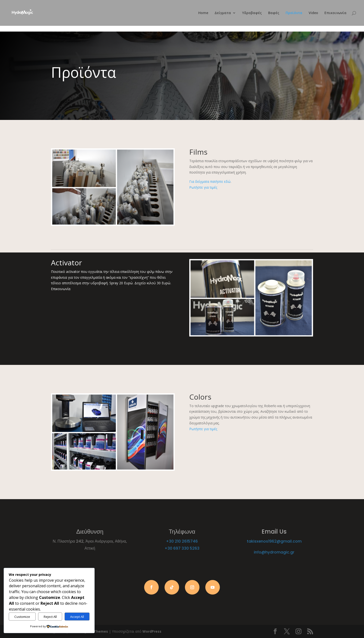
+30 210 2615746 (182, 541)
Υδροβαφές (252, 13)
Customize (22, 617)
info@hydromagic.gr (274, 552)
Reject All (50, 617)
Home (203, 13)
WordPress (152, 631)
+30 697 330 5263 (182, 548)
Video (313, 13)
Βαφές (274, 13)
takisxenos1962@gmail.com (274, 541)
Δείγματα (223, 13)
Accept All (77, 617)
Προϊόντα (294, 13)
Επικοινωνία (335, 13)
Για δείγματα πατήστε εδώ (210, 181)
